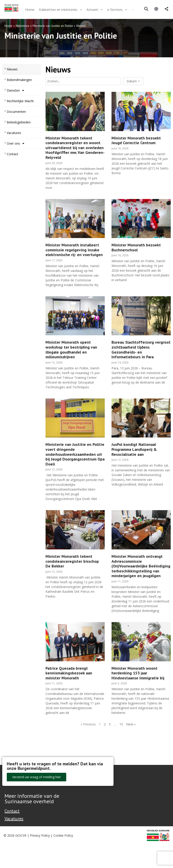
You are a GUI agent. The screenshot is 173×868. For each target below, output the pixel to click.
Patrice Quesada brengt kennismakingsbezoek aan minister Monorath (69, 673)
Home (8, 26)
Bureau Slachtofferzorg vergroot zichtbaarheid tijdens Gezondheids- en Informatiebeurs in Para (141, 350)
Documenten (16, 112)
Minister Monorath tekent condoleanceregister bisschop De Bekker (72, 561)
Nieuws (12, 69)
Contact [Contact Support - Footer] (12, 811)
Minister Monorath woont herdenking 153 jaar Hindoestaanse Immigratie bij (138, 673)
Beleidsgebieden (19, 122)
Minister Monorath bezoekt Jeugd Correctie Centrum (136, 140)
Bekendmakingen (19, 80)
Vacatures (14, 133)
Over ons (16, 144)
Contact (13, 154)
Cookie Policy (63, 835)
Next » (131, 724)
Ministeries (23, 26)
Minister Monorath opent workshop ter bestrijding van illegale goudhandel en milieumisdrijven (71, 350)
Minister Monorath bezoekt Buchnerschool (136, 247)
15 (121, 724)
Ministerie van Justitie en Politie (53, 26)
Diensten (15, 90)
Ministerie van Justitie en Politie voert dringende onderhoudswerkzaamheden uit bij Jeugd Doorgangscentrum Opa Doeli (75, 454)
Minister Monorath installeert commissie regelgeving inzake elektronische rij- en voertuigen (74, 250)
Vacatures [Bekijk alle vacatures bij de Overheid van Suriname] (14, 819)
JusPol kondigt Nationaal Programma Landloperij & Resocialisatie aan (134, 449)
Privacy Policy (40, 835)
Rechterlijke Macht (20, 101)
